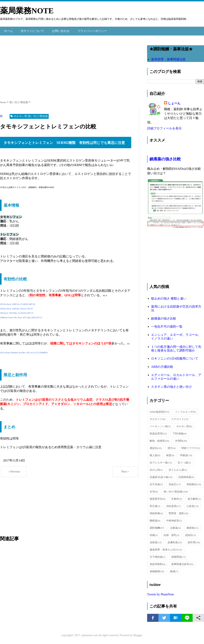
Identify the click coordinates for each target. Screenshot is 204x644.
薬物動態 (157, 570)
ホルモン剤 (184, 425)
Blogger (138, 634)
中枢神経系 (174, 519)
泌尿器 (156, 541)
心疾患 (193, 505)
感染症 (156, 446)
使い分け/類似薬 (176, 490)
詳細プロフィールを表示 (164, 127)
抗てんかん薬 (178, 468)
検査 (170, 454)
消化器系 (173, 505)
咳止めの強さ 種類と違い (169, 297)
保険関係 (178, 555)
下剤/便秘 (180, 432)
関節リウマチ (191, 446)
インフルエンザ (185, 410)
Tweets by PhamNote (161, 593)
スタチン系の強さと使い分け (171, 385)
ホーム (8, 30)
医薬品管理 (158, 432)
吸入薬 (155, 454)
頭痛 (154, 534)
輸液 (174, 570)
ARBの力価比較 (162, 365)
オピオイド (158, 417)
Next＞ (125, 470)
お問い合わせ (58, 30)
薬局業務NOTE (27, 11)
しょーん (174, 102)
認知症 (190, 534)
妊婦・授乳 (171, 534)
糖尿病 (193, 526)
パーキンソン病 (160, 425)
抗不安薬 (156, 483)
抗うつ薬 (184, 461)
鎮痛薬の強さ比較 (165, 158)
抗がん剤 (156, 468)
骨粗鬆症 (194, 483)
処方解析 (194, 497)
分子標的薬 (158, 555)
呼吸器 (186, 454)
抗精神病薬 (186, 476)
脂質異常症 (158, 497)
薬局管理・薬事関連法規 (168, 58)
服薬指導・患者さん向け (166, 548)
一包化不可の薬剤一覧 (167, 325)
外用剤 (181, 439)
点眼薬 (175, 526)
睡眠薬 (155, 519)
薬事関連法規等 (182, 563)
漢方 (172, 446)
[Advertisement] (70, 65)
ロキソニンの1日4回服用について (175, 357)
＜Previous (14, 470)
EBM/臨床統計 (159, 410)
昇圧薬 (155, 505)
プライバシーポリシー (88, 30)
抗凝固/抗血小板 (161, 476)
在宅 (154, 490)
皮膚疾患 (175, 541)
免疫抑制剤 (158, 563)
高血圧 (175, 483)
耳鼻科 (177, 497)
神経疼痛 (156, 512)
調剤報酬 (157, 526)
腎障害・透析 (178, 512)
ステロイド (180, 417)
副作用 (194, 541)
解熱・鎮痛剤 (159, 439)
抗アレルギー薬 (161, 461)
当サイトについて (31, 30)
